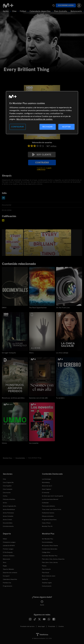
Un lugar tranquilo (9, 353)
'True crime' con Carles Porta (52, 509)
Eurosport (6, 576)
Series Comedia (8, 516)
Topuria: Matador (9, 569)
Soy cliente (42, 155)
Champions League (9, 542)
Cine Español (7, 486)
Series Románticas (9, 509)
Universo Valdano (9, 556)
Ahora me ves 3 (47, 486)
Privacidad (52, 626)
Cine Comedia (8, 489)
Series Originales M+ (10, 506)
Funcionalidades (47, 542)
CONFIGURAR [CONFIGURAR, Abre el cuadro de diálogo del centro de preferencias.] (17, 127)
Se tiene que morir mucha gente (53, 496)
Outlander (45, 503)
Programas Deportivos (49, 520)
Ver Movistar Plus (47, 539)
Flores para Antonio (48, 506)
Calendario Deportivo (10, 579)
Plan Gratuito (61, 11)
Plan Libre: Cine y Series (50, 562)
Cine (14, 11)
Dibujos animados (48, 516)
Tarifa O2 (45, 579)
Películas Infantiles (9, 499)
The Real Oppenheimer (38, 308)
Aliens (31, 353)
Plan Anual (45, 573)
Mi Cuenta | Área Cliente (50, 546)
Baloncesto (76, 11)
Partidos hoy (7, 583)
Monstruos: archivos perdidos (13, 398)
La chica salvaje (62, 353)
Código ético (46, 552)
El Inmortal (46, 493)
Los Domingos (46, 479)
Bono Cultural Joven (49, 576)
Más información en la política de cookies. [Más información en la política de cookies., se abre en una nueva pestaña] (35, 119)
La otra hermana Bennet (50, 499)
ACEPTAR (66, 127)
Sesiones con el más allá (38, 398)
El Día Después (8, 552)
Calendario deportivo (40, 11)
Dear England (46, 489)
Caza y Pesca (46, 523)
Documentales (8, 523)
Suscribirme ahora (66, 5)
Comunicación (47, 586)
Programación (8, 586)
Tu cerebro (60, 398)
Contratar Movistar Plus (50, 556)
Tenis (5, 562)
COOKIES (61, 626)
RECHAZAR (48, 127)
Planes (44, 566)
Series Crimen (7, 520)
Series (6, 11)
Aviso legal (41, 626)
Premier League (8, 549)
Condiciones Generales (50, 549)
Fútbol (23, 11)
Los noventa (34, 443)
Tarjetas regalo (47, 583)
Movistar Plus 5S (47, 526)
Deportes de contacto (10, 573)
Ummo (4, 443)
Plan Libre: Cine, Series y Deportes (53, 559)
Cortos (5, 496)
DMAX (4, 308)
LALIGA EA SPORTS (9, 546)
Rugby (5, 566)
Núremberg (46, 482)
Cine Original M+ (8, 482)
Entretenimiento (8, 526)
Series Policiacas (8, 513)
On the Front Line (63, 308)
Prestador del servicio (27, 626)
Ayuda (42, 603)
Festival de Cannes (48, 513)
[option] (15, 243)
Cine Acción (7, 493)
